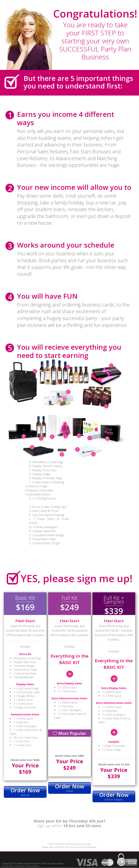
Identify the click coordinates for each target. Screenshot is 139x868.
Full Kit (69, 788)
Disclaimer (19, 866)
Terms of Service (32, 866)
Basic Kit (25, 792)
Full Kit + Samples (114, 796)
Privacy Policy (7, 866)
